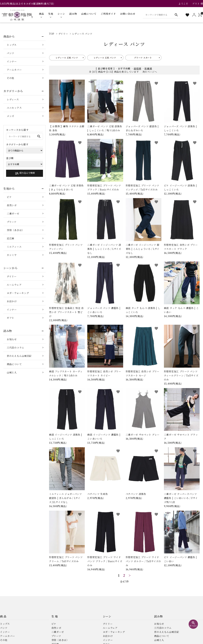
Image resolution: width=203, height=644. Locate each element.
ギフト (10, 318)
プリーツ (12, 222)
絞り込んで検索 (25, 173)
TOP (52, 34)
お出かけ (12, 301)
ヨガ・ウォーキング (18, 293)
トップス (12, 45)
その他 (10, 78)
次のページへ (150, 72)
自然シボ (12, 205)
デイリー (63, 34)
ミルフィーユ (14, 247)
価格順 (137, 68)
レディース (13, 99)
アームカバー (14, 70)
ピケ (9, 197)
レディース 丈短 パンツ (67, 58)
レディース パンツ (82, 34)
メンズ (10, 116)
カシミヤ (12, 255)
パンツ (10, 53)
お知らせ (12, 339)
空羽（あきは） (15, 230)
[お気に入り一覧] (187, 15)
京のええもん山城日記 (19, 356)
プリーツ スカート (143, 58)
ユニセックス (14, 108)
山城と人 (12, 372)
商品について (14, 364)
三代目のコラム (15, 348)
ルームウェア (14, 285)
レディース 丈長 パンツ (105, 58)
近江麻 (10, 238)
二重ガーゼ (13, 213)
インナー (12, 61)
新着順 (148, 68)
